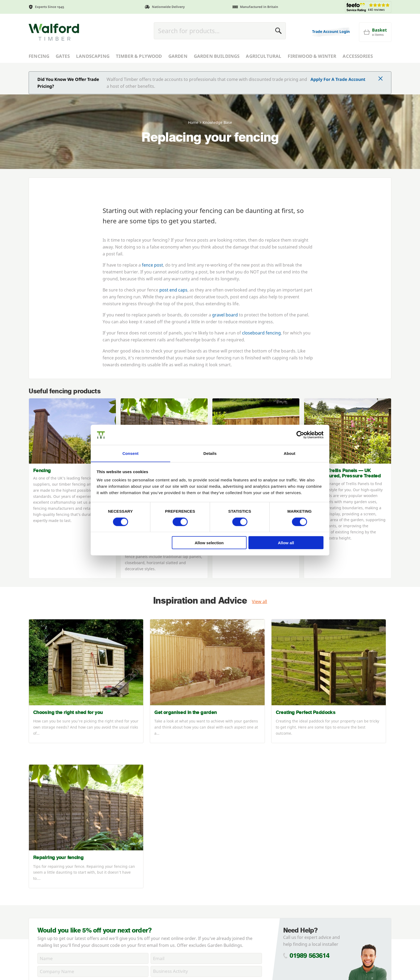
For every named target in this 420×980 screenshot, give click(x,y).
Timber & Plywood (139, 56)
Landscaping (93, 56)
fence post (152, 265)
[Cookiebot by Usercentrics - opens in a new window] (300, 435)
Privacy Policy (119, 816)
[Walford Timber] (54, 32)
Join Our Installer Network (55, 912)
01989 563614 (310, 789)
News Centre (41, 878)
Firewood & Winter (312, 56)
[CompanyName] (93, 804)
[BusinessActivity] (206, 804)
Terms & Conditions (139, 901)
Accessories (358, 56)
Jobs (33, 919)
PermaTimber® (44, 892)
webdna (351, 969)
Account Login (134, 864)
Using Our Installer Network (57, 905)
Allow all (286, 543)
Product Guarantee (139, 929)
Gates (63, 56)
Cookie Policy (152, 816)
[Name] (93, 791)
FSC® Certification (47, 885)
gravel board (225, 315)
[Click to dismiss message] (380, 79)
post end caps (173, 290)
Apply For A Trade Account (338, 79)
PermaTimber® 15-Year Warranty (62, 899)
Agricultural (264, 56)
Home (193, 122)
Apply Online (132, 871)
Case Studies (41, 871)
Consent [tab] (131, 453)
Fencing (39, 56)
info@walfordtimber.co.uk (327, 898)
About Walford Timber (51, 857)
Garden (178, 56)
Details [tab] (210, 453)
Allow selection (209, 543)
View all (259, 602)
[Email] (206, 791)
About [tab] (290, 453)
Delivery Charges (136, 894)
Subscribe (245, 820)
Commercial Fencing (49, 864)
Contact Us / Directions (143, 922)
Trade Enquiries (135, 857)
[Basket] (375, 32)
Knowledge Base (45, 926)
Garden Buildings (217, 56)
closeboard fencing (261, 333)
